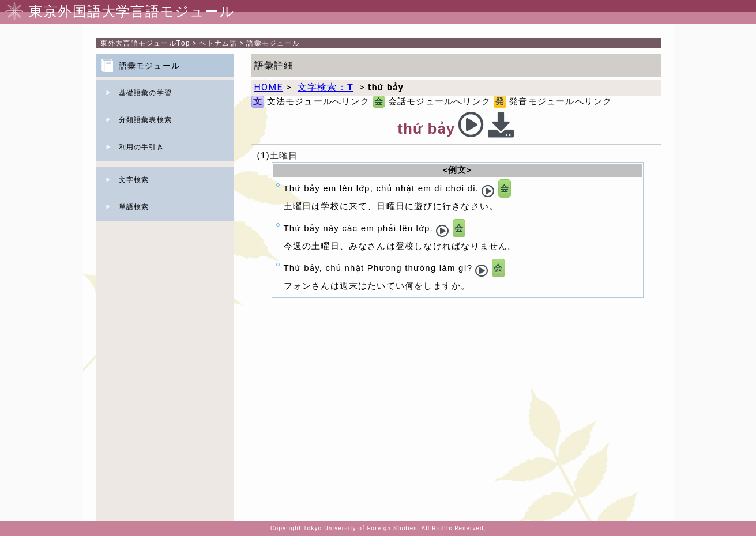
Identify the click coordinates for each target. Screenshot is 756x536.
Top (145, 43)
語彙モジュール (273, 43)
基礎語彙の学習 (145, 93)
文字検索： (326, 87)
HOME (269, 87)
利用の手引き (142, 147)
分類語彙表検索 (145, 120)
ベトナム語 (218, 43)
